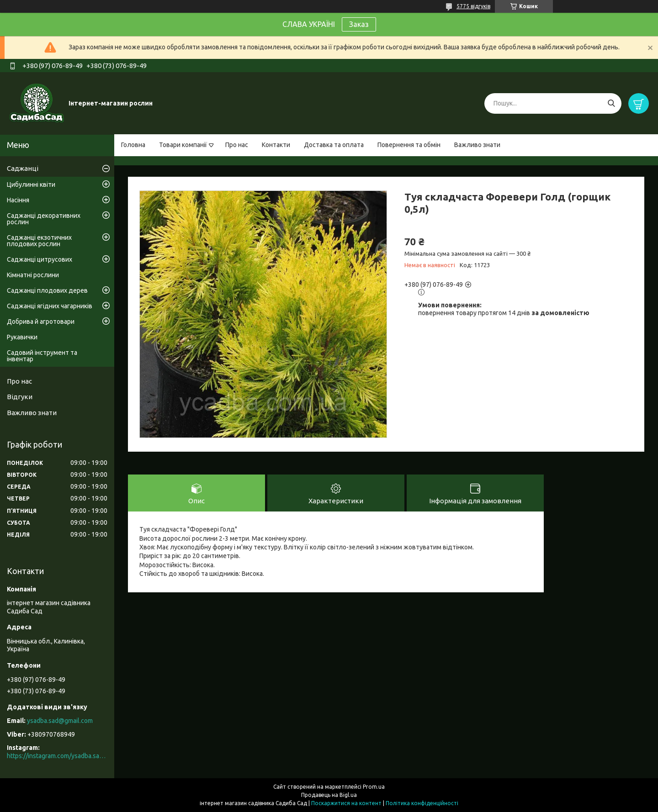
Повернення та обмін (409, 145)
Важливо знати (477, 145)
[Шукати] (611, 103)
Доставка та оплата (334, 145)
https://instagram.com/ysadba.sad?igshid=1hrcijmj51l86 (57, 756)
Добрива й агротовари (41, 322)
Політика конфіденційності (422, 803)
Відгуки (20, 397)
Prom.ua (374, 787)
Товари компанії (183, 145)
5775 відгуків (473, 6)
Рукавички (22, 337)
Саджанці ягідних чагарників (50, 306)
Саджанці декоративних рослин (44, 219)
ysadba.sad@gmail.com (60, 721)
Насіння (18, 200)
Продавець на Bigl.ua (329, 795)
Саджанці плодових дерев (47, 290)
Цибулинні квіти (31, 185)
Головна (133, 145)
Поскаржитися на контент (346, 803)
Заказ (359, 24)
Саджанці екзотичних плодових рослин (39, 241)
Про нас (237, 145)
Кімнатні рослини (33, 275)
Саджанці (23, 168)
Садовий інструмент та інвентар (42, 356)
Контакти (276, 145)
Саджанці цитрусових (40, 259)
